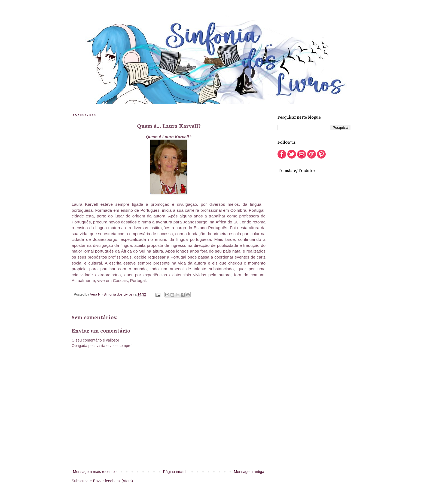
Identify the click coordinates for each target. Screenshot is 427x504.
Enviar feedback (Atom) (113, 481)
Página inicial (174, 472)
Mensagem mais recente (94, 472)
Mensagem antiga (249, 472)
